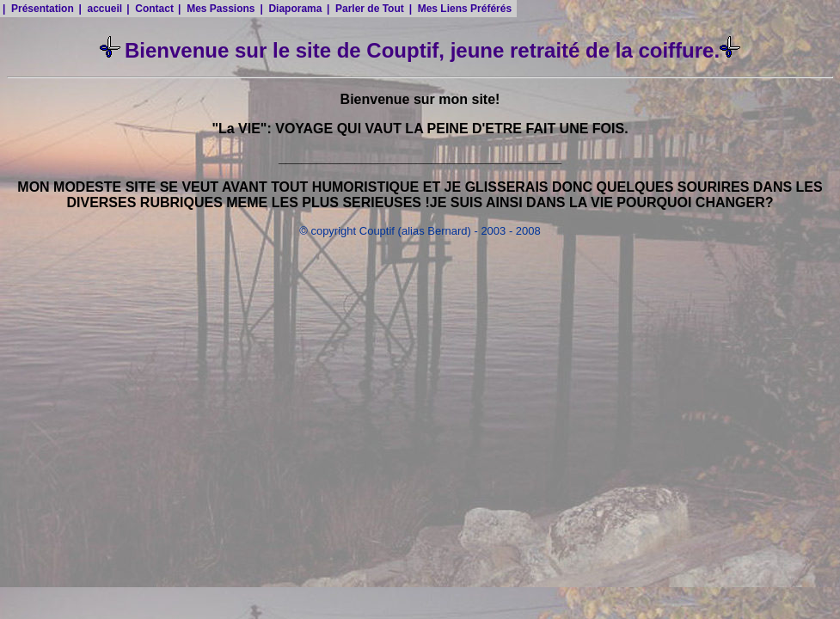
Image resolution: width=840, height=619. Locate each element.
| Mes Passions (216, 9)
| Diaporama (291, 9)
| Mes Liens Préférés (460, 9)
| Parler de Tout (365, 9)
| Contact (150, 9)
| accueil (100, 9)
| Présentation (38, 9)
